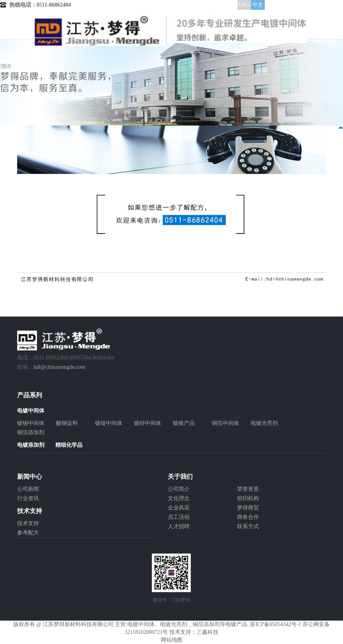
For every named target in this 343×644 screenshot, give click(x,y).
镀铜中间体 (31, 423)
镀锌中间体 (148, 423)
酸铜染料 (67, 423)
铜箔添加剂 (31, 433)
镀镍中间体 (109, 423)
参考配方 (28, 533)
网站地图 (172, 640)
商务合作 (248, 517)
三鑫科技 (208, 632)
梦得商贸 (248, 508)
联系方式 (248, 526)
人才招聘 (179, 526)
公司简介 (179, 489)
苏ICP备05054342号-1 (275, 624)
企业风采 (179, 508)
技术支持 (28, 523)
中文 (258, 5)
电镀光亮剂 (264, 423)
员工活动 (179, 517)
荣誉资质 (248, 489)
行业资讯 (28, 498)
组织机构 (248, 498)
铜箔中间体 (225, 423)
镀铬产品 (184, 423)
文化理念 (179, 498)
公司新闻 (28, 489)
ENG (244, 5)
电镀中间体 (141, 624)
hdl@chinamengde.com (59, 367)
